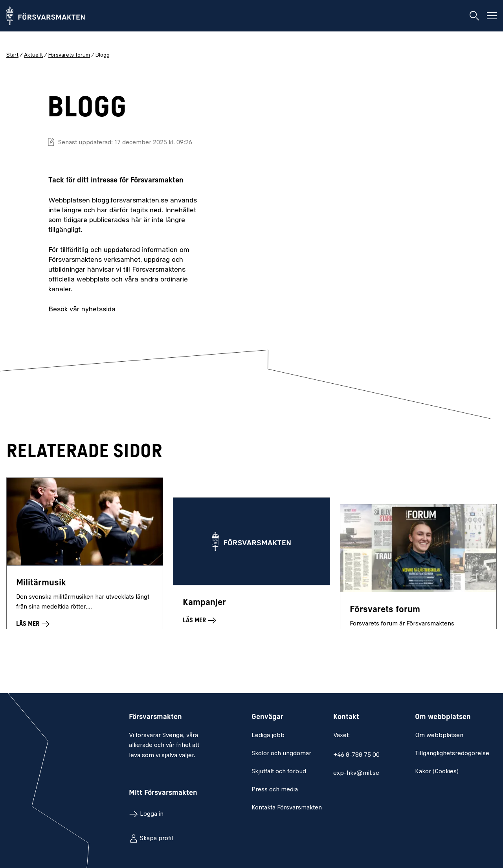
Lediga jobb (268, 736)
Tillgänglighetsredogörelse (452, 754)
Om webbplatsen (439, 736)
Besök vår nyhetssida (82, 310)
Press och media (275, 790)
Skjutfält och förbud (279, 772)
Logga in (152, 814)
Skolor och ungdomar (281, 754)
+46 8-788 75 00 (356, 755)
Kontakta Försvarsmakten (287, 808)
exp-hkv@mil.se (356, 773)
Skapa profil (156, 839)
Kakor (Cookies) (437, 772)
